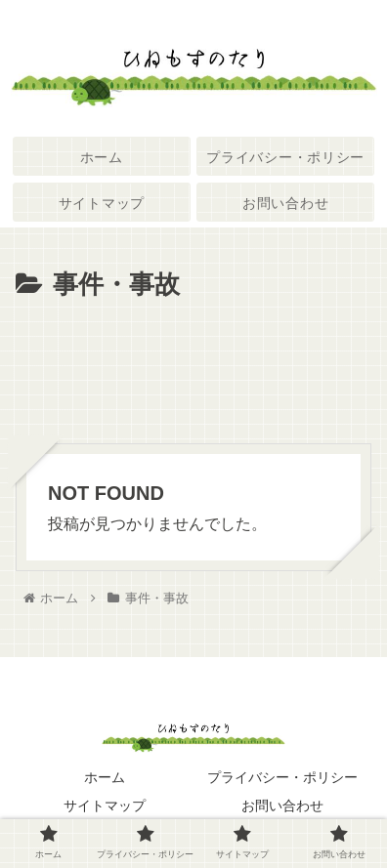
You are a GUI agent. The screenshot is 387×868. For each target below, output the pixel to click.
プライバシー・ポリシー (282, 777)
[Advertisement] (193, 366)
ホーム (105, 777)
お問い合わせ (282, 806)
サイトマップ (105, 806)
